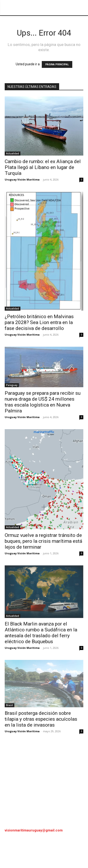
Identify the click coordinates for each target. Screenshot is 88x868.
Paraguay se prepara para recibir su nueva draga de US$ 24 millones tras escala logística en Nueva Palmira (43, 402)
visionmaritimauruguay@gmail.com (34, 830)
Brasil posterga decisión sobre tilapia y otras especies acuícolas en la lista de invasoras (41, 719)
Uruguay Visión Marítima (22, 179)
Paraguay (12, 385)
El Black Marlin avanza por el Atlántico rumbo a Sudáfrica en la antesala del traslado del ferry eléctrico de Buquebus (41, 633)
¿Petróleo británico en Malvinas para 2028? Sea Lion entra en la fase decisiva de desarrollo (39, 322)
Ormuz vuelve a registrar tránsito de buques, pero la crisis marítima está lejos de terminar (43, 541)
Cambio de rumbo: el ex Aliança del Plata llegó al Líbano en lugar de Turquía (43, 167)
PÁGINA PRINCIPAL (57, 64)
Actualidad (13, 153)
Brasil (10, 705)
